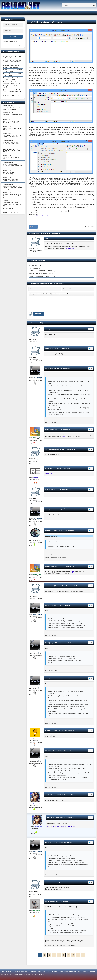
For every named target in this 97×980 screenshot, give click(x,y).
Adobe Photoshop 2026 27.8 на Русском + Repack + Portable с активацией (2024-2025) (12, 62)
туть (65, 437)
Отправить (39, 314)
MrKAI (47, 902)
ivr (46, 882)
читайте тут (70, 248)
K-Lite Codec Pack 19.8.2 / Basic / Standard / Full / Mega (12, 79)
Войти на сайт (13, 37)
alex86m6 (48, 795)
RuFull (47, 368)
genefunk (48, 731)
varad (47, 490)
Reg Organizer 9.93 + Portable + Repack (12, 87)
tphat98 (47, 349)
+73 (33, 227)
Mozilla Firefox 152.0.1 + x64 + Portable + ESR (12, 57)
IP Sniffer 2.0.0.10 (35, 268)
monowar (48, 531)
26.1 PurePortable (51, 474)
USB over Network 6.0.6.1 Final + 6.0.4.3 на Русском (44, 271)
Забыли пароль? (8, 45)
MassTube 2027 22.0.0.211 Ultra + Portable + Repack (12, 70)
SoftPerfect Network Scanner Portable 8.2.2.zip (63, 826)
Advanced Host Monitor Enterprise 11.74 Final (42, 274)
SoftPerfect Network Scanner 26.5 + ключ (47, 216)
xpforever (48, 430)
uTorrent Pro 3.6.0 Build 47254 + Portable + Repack (12, 75)
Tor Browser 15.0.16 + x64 (12, 95)
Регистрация (19, 45)
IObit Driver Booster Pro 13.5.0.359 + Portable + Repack (11, 83)
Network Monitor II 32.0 (36, 266)
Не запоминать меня (11, 42)
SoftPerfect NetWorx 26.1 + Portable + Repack (43, 276)
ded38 (47, 469)
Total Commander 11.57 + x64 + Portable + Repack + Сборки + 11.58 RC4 (13, 91)
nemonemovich (50, 586)
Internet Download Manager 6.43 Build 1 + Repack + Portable (12, 66)
